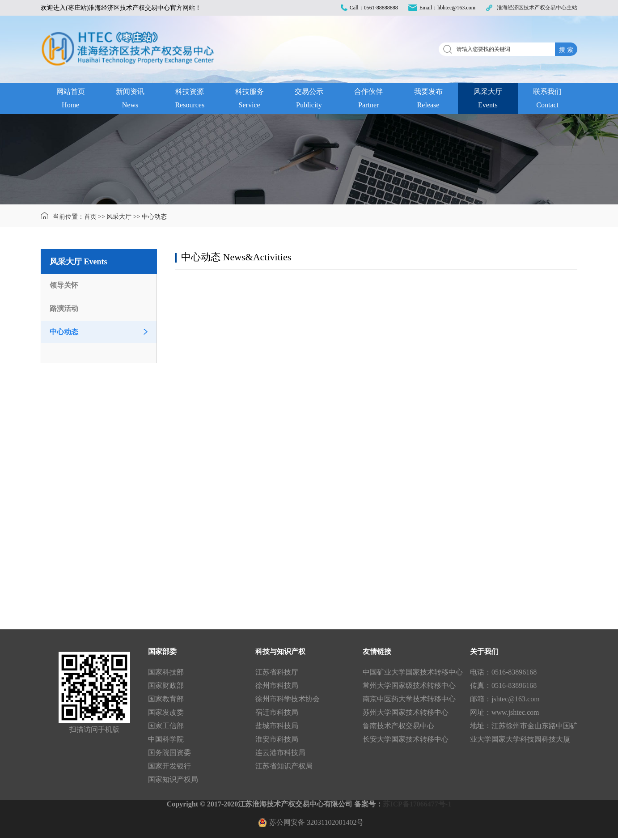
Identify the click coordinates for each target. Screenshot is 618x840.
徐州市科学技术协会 (288, 699)
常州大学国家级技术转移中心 (409, 685)
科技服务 (249, 100)
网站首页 (70, 100)
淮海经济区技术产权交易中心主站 (537, 8)
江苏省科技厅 (277, 672)
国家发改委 (166, 712)
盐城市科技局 (277, 726)
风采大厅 (488, 100)
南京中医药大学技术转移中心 (409, 699)
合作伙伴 (369, 100)
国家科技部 (166, 672)
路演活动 (64, 308)
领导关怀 (64, 285)
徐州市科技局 (277, 685)
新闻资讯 (130, 100)
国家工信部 (166, 726)
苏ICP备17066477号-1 (417, 804)
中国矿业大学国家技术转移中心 (413, 672)
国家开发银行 (169, 766)
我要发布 (428, 100)
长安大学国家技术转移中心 (406, 739)
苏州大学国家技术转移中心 (406, 712)
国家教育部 (166, 699)
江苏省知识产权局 (284, 766)
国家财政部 (166, 685)
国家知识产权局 (173, 779)
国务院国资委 (169, 753)
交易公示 (309, 100)
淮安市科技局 (277, 739)
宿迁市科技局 (277, 712)
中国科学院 (166, 739)
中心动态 (154, 217)
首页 (90, 217)
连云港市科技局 (280, 753)
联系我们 (548, 100)
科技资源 (190, 100)
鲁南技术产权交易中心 (398, 726)
